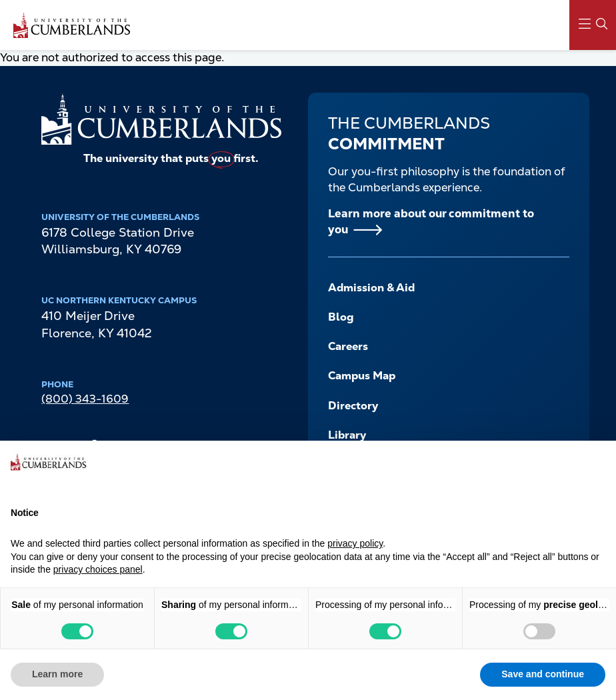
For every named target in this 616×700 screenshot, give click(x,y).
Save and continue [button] (543, 674)
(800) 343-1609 (85, 399)
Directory (353, 406)
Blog (341, 317)
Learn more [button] (57, 674)
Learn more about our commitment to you (431, 221)
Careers (348, 346)
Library (347, 435)
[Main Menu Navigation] (593, 25)
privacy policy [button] (355, 543)
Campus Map (362, 376)
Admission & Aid (371, 288)
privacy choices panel (98, 569)
